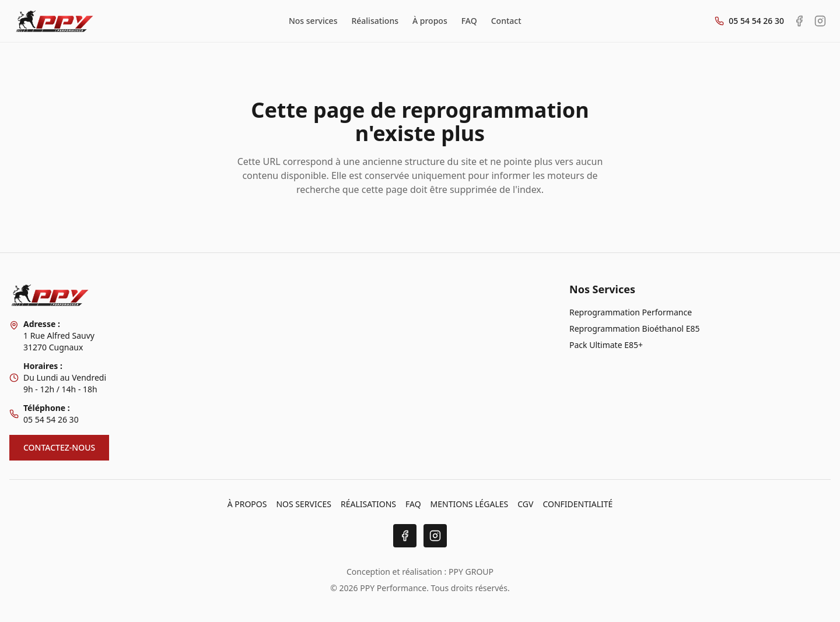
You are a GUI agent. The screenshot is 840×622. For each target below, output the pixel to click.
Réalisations (375, 21)
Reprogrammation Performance (631, 312)
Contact (506, 21)
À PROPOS (247, 504)
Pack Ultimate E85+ (606, 345)
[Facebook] (405, 536)
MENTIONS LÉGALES (470, 504)
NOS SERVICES (304, 504)
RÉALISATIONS (368, 504)
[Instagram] (435, 536)
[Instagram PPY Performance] (820, 21)
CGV (525, 504)
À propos (430, 21)
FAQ (469, 21)
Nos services (313, 21)
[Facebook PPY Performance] (799, 21)
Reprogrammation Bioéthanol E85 (634, 328)
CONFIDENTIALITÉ (577, 504)
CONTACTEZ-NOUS (59, 447)
